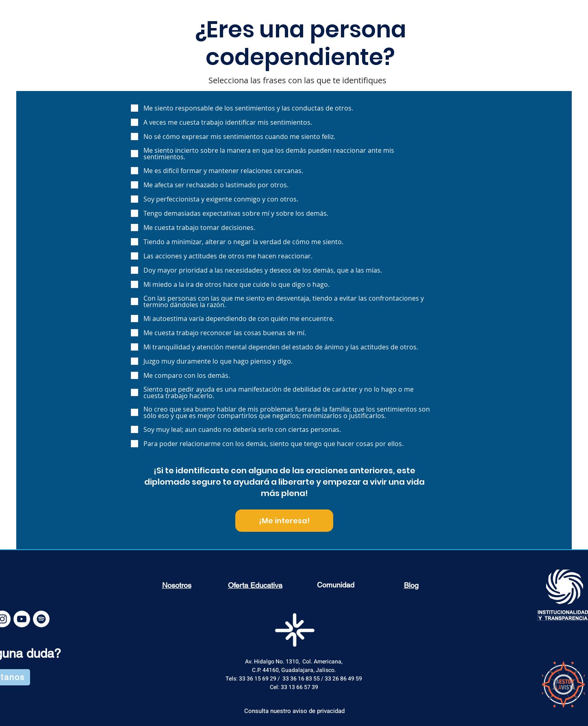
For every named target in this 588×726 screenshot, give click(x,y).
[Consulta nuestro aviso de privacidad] (294, 711)
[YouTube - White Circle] (22, 619)
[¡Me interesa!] (284, 521)
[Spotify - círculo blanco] (41, 619)
